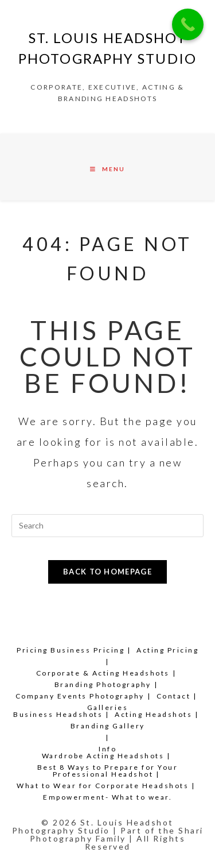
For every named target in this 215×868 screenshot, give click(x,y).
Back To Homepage (107, 572)
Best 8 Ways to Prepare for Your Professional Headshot (108, 771)
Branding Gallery (108, 726)
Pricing (32, 650)
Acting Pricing (167, 650)
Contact (174, 696)
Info (107, 749)
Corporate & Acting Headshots (103, 673)
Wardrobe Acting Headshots (103, 756)
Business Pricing (87, 650)
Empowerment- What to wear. (107, 797)
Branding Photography (103, 684)
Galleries (108, 707)
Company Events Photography (80, 696)
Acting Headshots (153, 714)
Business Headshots (58, 714)
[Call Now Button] (188, 24)
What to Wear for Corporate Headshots (103, 786)
